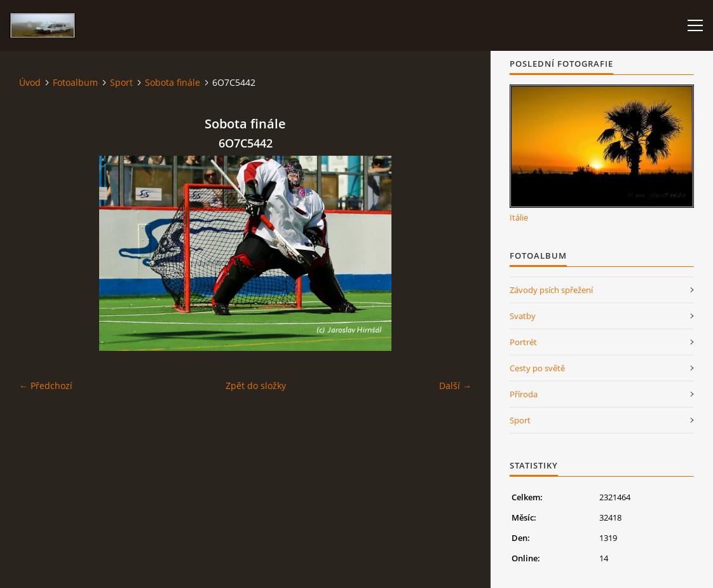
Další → (455, 386)
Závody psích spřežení (551, 290)
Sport (121, 82)
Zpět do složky (256, 386)
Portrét (523, 342)
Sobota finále (173, 82)
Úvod (30, 82)
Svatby (523, 316)
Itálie (519, 217)
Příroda (524, 394)
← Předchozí (46, 386)
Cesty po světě (537, 368)
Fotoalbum (75, 82)
